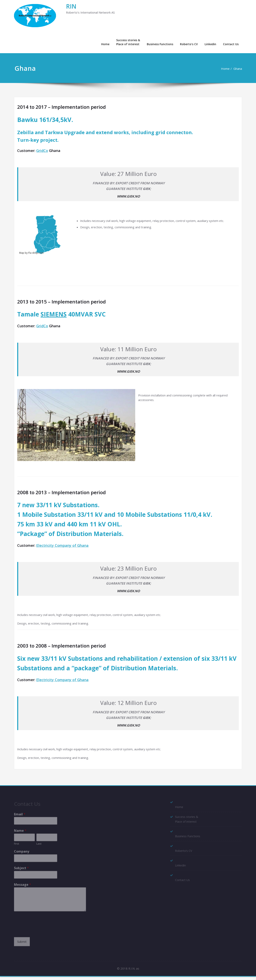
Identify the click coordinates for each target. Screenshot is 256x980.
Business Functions (160, 44)
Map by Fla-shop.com (31, 253)
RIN (71, 6)
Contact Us (231, 44)
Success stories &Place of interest (128, 42)
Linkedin (210, 44)
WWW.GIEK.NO (128, 197)
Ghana (238, 69)
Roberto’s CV (189, 44)
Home (105, 44)
